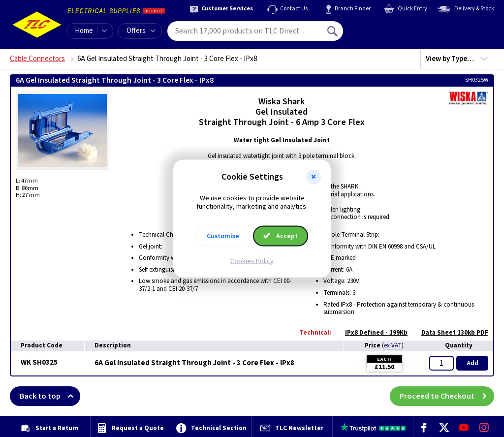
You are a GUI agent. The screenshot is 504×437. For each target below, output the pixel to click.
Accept (281, 236)
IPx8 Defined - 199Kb (371, 333)
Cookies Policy (252, 261)
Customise (223, 236)
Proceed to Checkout (447, 396)
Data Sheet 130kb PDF (450, 333)
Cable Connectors (37, 59)
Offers (141, 31)
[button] (314, 177)
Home (84, 31)
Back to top (50, 396)
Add (472, 363)
